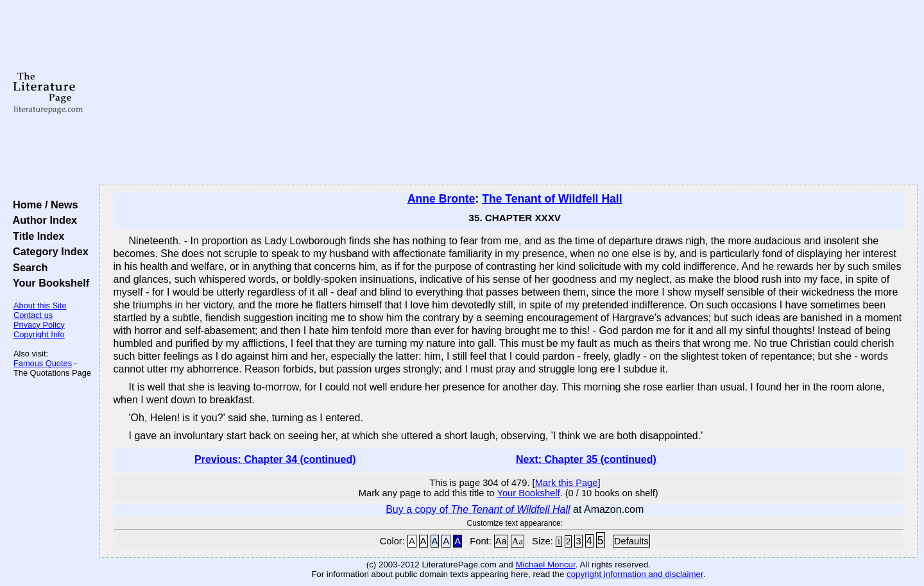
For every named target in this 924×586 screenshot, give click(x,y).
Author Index (42, 220)
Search (27, 267)
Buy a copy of (478, 509)
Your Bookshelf (48, 283)
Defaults (631, 541)
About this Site (40, 306)
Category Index (48, 251)
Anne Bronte (441, 199)
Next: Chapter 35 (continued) (586, 459)
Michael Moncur (545, 565)
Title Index (36, 236)
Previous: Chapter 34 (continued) (275, 459)
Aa (501, 541)
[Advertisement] (508, 93)
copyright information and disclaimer (635, 574)
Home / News (43, 205)
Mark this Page (567, 483)
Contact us (33, 315)
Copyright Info (39, 334)
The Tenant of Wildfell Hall (552, 199)
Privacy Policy (39, 325)
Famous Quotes (43, 363)
